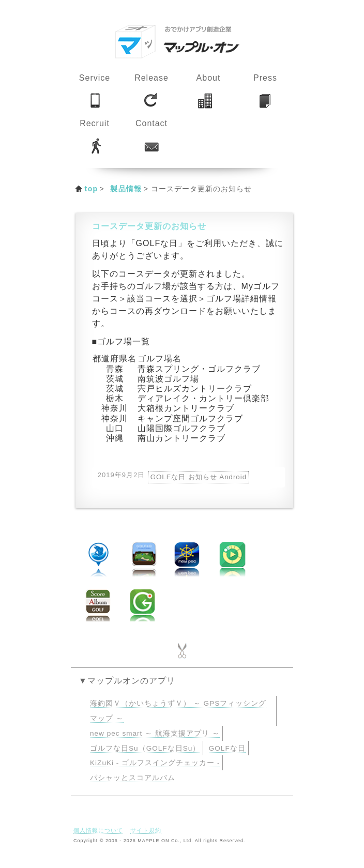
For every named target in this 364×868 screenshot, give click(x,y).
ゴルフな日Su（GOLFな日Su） (145, 748)
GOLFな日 (227, 748)
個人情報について (98, 830)
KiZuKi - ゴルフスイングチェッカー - (155, 763)
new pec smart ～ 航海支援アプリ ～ (155, 733)
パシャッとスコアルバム (133, 778)
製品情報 (126, 189)
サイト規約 (146, 830)
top (92, 189)
